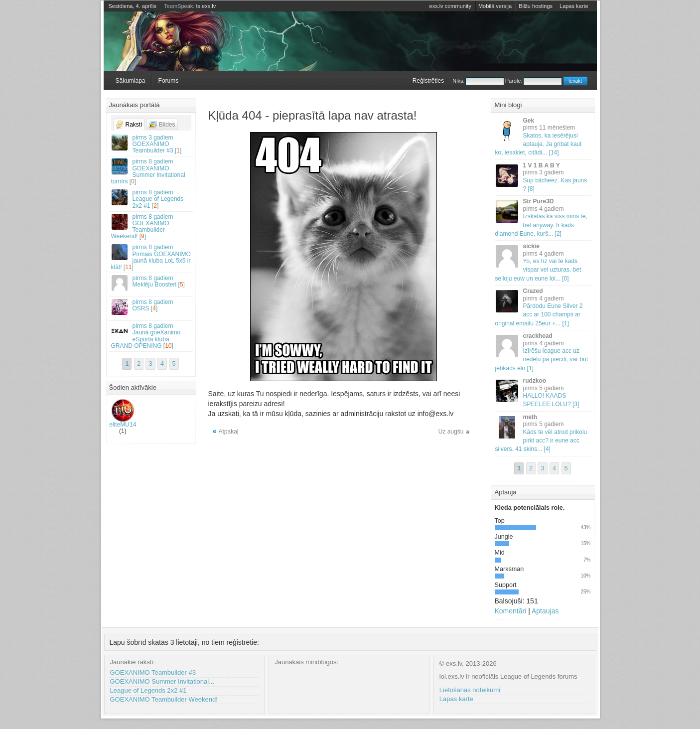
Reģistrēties (428, 81)
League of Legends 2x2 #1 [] (151, 199)
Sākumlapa (131, 81)
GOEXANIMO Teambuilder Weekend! (164, 699)
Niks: (478, 81)
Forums (169, 81)
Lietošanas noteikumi (470, 690)
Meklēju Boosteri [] (151, 283)
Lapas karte (574, 6)
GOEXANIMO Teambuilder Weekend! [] (151, 227)
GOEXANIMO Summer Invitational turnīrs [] (151, 171)
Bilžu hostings (536, 6)
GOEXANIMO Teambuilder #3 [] (151, 144)
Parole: (533, 81)
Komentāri (511, 611)
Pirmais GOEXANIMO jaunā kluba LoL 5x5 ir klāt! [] (151, 257)
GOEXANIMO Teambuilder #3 (153, 672)
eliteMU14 (123, 414)
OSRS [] (151, 307)
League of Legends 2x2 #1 (148, 690)
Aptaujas (545, 611)
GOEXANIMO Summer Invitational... (162, 681)
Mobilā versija (495, 6)
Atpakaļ (229, 432)
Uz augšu (451, 432)
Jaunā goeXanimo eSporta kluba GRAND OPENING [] (151, 336)
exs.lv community (450, 6)
